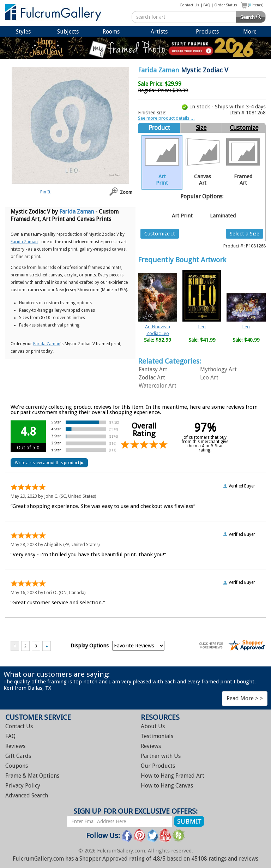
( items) (256, 5)
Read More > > (245, 698)
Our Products (158, 766)
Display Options (90, 646)
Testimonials (157, 736)
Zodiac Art (152, 378)
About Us (153, 726)
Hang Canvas (167, 786)
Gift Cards (18, 756)
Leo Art (209, 378)
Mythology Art (218, 369)
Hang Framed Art (173, 776)
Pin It (45, 192)
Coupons (17, 766)
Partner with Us (161, 756)
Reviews (15, 746)
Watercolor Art (158, 386)
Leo (202, 327)
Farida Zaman (159, 70)
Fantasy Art (153, 369)
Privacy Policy (23, 786)
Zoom (126, 192)
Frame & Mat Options (32, 776)
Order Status (226, 5)
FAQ (207, 5)
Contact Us (189, 5)
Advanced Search (27, 795)
